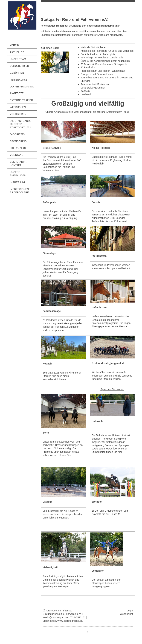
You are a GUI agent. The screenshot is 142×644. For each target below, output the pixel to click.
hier (120, 452)
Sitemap (67, 611)
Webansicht (127, 614)
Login (130, 611)
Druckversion (52, 611)
